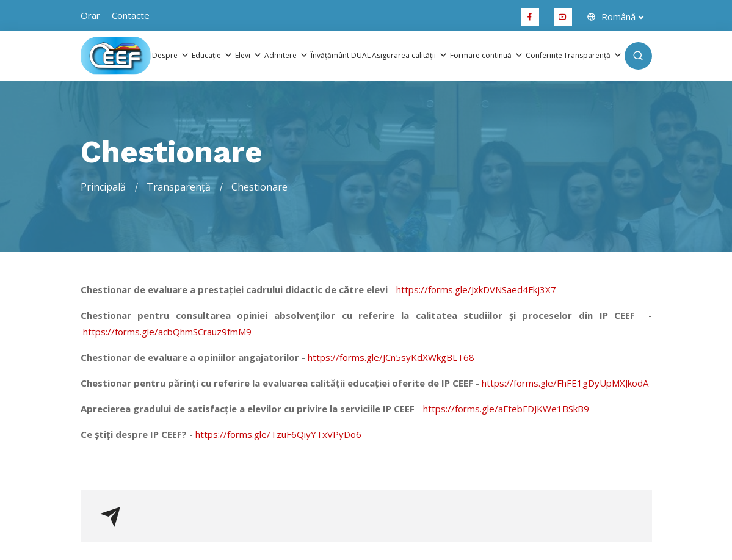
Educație (213, 56)
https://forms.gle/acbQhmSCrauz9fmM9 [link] (167, 332)
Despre (171, 56)
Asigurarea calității (410, 56)
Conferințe (544, 56)
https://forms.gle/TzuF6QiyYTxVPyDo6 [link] (278, 434)
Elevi (249, 56)
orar (90, 15)
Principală (103, 187)
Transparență (593, 56)
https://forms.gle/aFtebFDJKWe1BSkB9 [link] (506, 409)
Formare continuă (487, 56)
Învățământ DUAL (341, 56)
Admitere (287, 56)
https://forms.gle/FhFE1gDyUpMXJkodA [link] (565, 383)
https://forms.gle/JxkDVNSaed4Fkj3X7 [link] (476, 289)
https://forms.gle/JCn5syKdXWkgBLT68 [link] (391, 357)
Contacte (131, 15)
